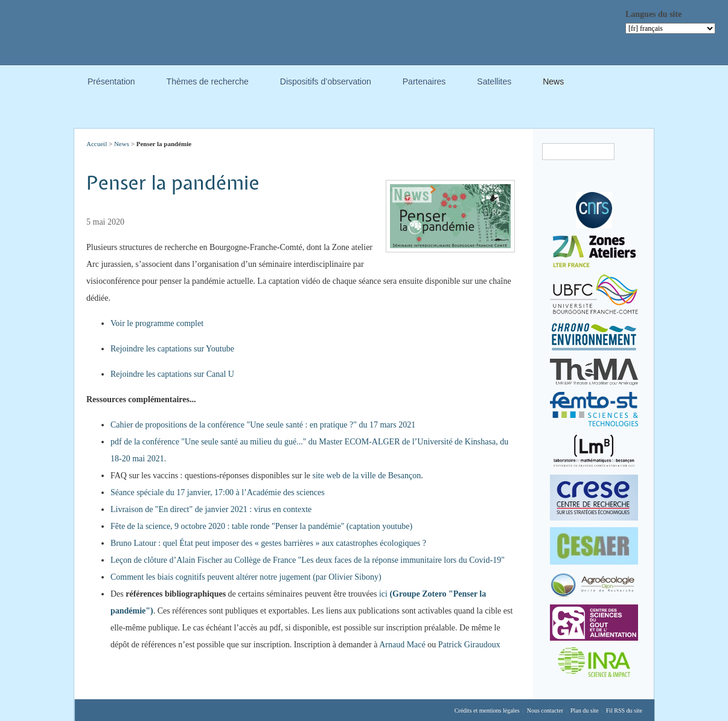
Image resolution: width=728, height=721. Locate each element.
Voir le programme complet (157, 323)
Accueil (97, 144)
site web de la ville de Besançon (367, 476)
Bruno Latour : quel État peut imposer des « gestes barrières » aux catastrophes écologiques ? (268, 543)
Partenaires (424, 83)
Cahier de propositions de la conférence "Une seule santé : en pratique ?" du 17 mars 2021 (263, 425)
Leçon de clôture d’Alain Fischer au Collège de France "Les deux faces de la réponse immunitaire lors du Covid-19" (308, 560)
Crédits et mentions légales (487, 710)
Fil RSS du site (624, 710)
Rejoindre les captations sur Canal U (172, 374)
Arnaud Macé (402, 645)
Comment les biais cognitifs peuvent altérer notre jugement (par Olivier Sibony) (246, 577)
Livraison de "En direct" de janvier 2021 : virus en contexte (211, 509)
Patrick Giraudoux (469, 645)
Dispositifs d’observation (326, 83)
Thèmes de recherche (208, 83)
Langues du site (653, 14)
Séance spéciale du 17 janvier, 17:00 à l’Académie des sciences (218, 492)
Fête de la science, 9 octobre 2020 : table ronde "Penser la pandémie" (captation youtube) (261, 526)
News (553, 83)
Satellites (494, 83)
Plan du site (585, 710)
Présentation (111, 83)
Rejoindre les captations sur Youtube (172, 349)
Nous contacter (545, 710)
